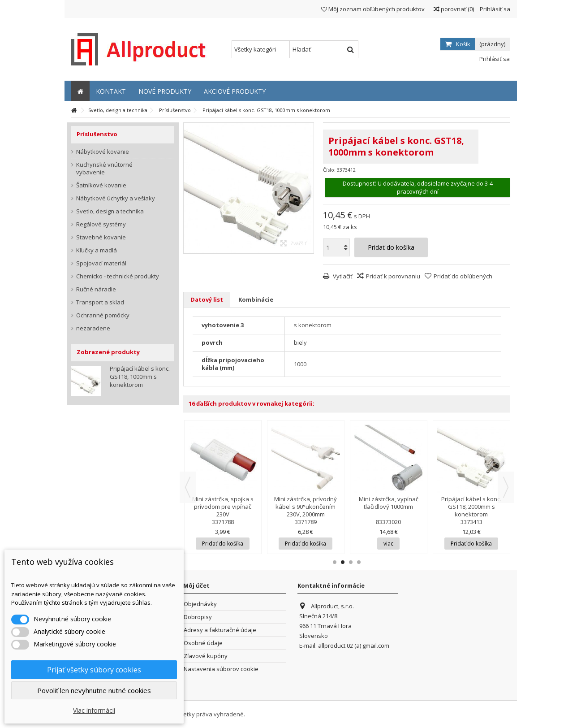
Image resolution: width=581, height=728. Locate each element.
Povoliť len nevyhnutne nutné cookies (94, 690)
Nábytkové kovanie (103, 152)
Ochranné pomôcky (103, 315)
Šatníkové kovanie (101, 185)
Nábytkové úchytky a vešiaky (116, 198)
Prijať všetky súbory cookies (94, 670)
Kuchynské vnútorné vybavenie (104, 169)
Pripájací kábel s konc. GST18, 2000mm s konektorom (471, 507)
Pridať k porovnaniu (393, 276)
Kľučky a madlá (97, 250)
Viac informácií (94, 710)
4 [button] (359, 562)
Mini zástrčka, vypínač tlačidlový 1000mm (389, 503)
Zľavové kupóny (206, 656)
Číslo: (329, 170)
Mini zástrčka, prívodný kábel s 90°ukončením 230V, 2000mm (306, 507)
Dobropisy (198, 617)
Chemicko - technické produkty (118, 276)
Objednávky (200, 604)
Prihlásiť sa (494, 9)
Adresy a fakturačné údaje (220, 630)
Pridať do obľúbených (463, 276)
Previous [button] (188, 487)
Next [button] (506, 487)
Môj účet (196, 585)
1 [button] (335, 562)
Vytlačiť (342, 276)
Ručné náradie (96, 289)
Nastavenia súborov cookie (221, 669)
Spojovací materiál (101, 263)
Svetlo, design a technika (110, 211)
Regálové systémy (101, 224)
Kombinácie (256, 299)
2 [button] (343, 562)
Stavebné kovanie (101, 237)
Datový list (207, 299)
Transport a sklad (100, 302)
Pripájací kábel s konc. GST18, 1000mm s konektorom (140, 377)
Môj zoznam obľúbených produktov (373, 9)
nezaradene (93, 328)
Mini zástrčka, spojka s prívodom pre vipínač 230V (223, 507)
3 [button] (351, 562)
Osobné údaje (203, 643)
